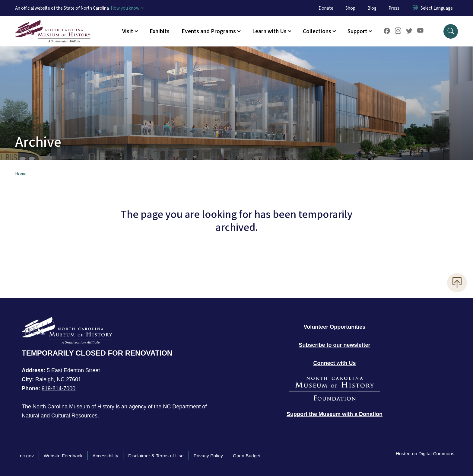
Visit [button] (128, 31)
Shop (350, 8)
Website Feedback (63, 456)
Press (394, 8)
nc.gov (27, 456)
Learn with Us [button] (269, 31)
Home (21, 174)
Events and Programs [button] (209, 31)
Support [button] (357, 31)
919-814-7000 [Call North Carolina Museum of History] (59, 388)
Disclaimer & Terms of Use (156, 456)
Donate (326, 8)
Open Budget (247, 456)
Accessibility (105, 456)
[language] (437, 8)
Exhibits (160, 31)
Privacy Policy (208, 456)
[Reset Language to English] (415, 8)
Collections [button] (317, 31)
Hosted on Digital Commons (425, 454)
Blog (372, 8)
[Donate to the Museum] (335, 414)
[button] (451, 31)
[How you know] (127, 8)
